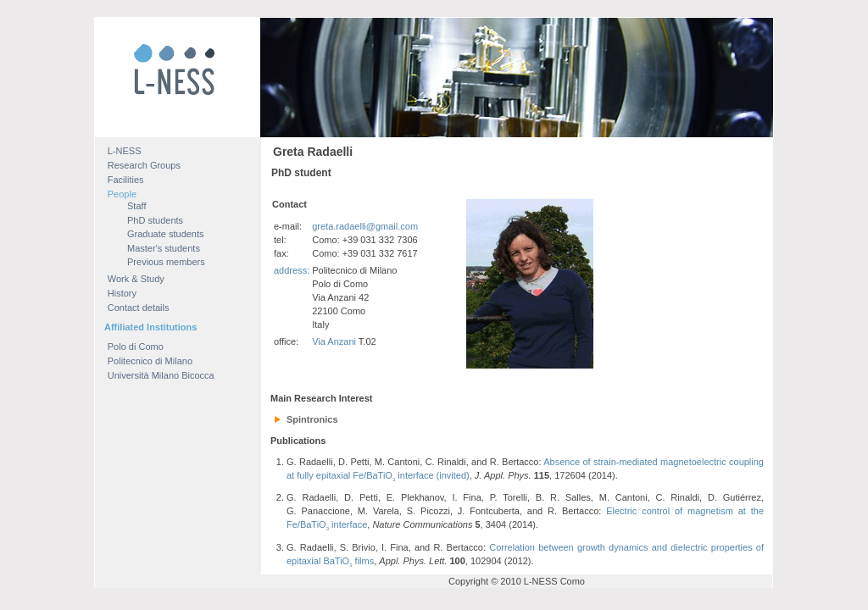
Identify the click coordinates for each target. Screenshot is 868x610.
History (122, 293)
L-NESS (125, 151)
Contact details (139, 308)
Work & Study (136, 279)
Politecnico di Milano (150, 361)
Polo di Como (136, 347)
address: (292, 270)
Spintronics (312, 419)
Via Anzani (334, 341)
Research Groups (144, 165)
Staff (136, 206)
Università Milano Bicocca (161, 375)
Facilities (126, 180)
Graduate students (166, 234)
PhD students (155, 220)
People (122, 194)
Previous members (166, 262)
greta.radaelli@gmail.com (365, 226)
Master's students (164, 248)
